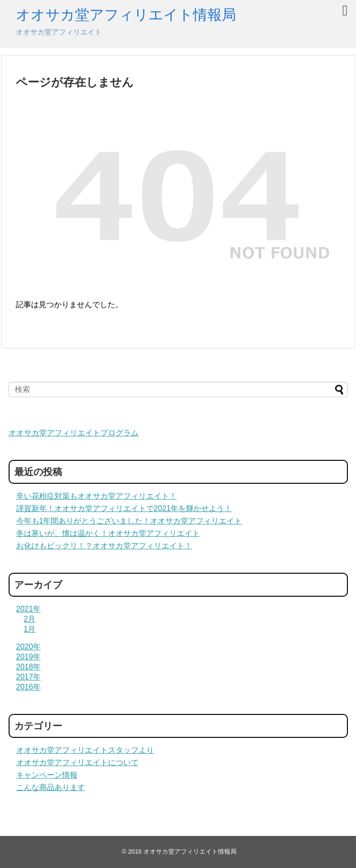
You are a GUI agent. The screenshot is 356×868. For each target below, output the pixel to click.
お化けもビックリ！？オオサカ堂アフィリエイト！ (104, 546)
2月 (30, 619)
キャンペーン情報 (47, 775)
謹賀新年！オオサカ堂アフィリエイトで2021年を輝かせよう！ (124, 508)
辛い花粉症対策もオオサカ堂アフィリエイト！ (97, 496)
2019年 (29, 657)
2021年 (29, 609)
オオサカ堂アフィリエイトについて (77, 762)
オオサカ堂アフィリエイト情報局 (126, 15)
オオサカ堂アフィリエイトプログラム (74, 433)
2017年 (29, 677)
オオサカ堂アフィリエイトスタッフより (85, 750)
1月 (30, 629)
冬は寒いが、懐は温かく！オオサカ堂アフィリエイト (108, 533)
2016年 (29, 687)
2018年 (29, 667)
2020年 (29, 647)
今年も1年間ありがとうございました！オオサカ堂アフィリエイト (129, 521)
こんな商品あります (51, 787)
